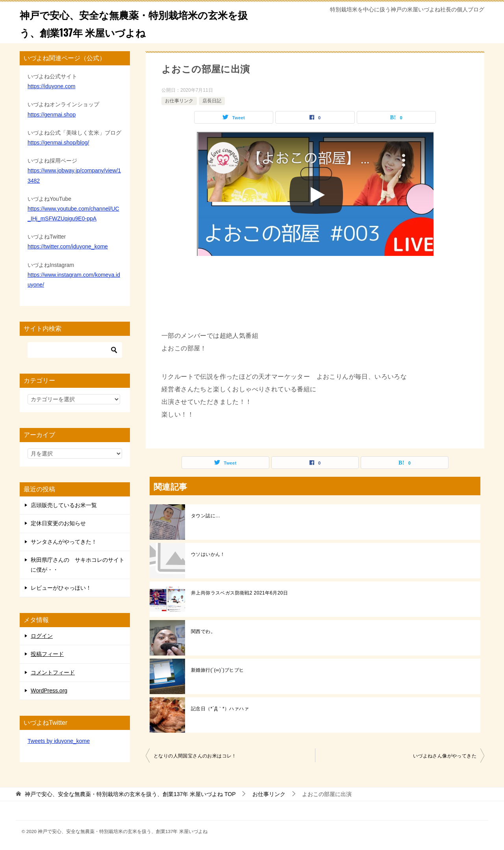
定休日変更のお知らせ (58, 523)
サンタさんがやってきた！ (64, 542)
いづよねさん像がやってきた (445, 756)
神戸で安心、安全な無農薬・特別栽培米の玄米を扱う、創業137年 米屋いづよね (132, 22)
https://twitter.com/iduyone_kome (68, 246)
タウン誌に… (206, 516)
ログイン (42, 636)
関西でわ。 (203, 631)
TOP (130, 794)
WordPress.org (49, 691)
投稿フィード (47, 654)
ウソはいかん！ (208, 554)
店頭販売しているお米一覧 (64, 505)
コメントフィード (53, 672)
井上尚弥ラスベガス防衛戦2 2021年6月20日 (239, 593)
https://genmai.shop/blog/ (58, 143)
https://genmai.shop (52, 115)
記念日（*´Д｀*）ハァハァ (220, 709)
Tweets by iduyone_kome (59, 741)
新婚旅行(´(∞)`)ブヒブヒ (218, 670)
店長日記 (212, 101)
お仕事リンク (179, 101)
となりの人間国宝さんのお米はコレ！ (195, 756)
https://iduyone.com (51, 86)
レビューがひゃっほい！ (61, 588)
